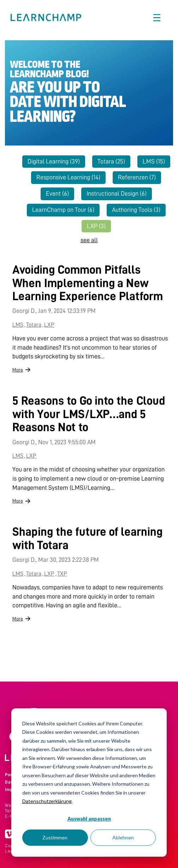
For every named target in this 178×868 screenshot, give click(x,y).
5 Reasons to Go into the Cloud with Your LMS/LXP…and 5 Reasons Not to (89, 414)
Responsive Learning (68, 177)
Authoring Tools (136, 210)
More (18, 370)
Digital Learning (54, 161)
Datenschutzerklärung (47, 801)
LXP (96, 226)
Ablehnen (123, 837)
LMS (154, 161)
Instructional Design (117, 194)
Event (57, 194)
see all (89, 240)
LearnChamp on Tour (63, 210)
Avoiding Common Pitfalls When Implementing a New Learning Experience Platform (88, 283)
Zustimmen (55, 837)
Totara (111, 161)
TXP (62, 574)
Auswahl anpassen (89, 819)
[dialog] (89, 783)
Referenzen (137, 177)
